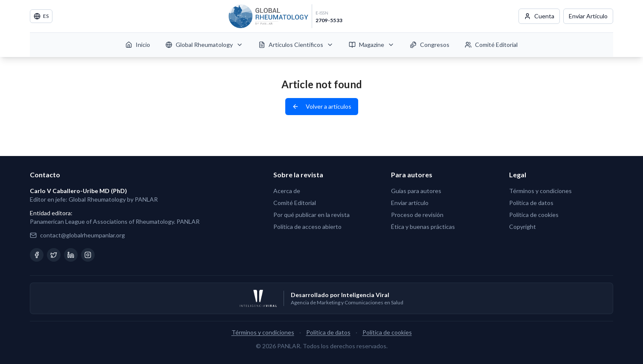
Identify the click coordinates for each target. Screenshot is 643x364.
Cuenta (539, 16)
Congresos (430, 45)
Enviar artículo (410, 203)
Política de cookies (534, 215)
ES (41, 16)
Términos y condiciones (540, 191)
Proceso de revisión (417, 215)
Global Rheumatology (204, 45)
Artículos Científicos (296, 45)
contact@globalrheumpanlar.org (83, 235)
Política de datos (531, 203)
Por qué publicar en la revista (311, 215)
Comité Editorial (491, 45)
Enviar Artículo (588, 16)
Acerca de (287, 191)
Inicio (138, 45)
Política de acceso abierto (307, 227)
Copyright (523, 227)
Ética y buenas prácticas (423, 227)
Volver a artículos (322, 106)
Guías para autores (416, 191)
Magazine (372, 45)
